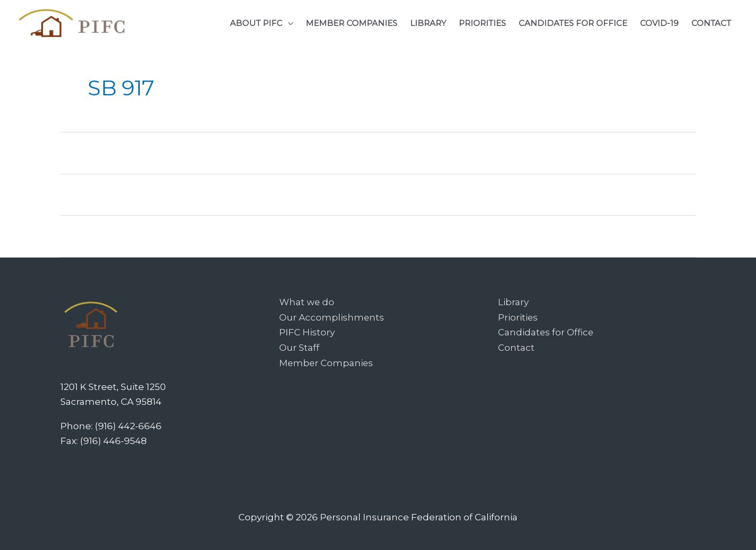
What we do (307, 302)
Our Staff (299, 347)
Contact (516, 347)
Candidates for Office (546, 332)
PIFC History (307, 332)
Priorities (518, 317)
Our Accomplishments (332, 317)
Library (513, 302)
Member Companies (327, 361)
